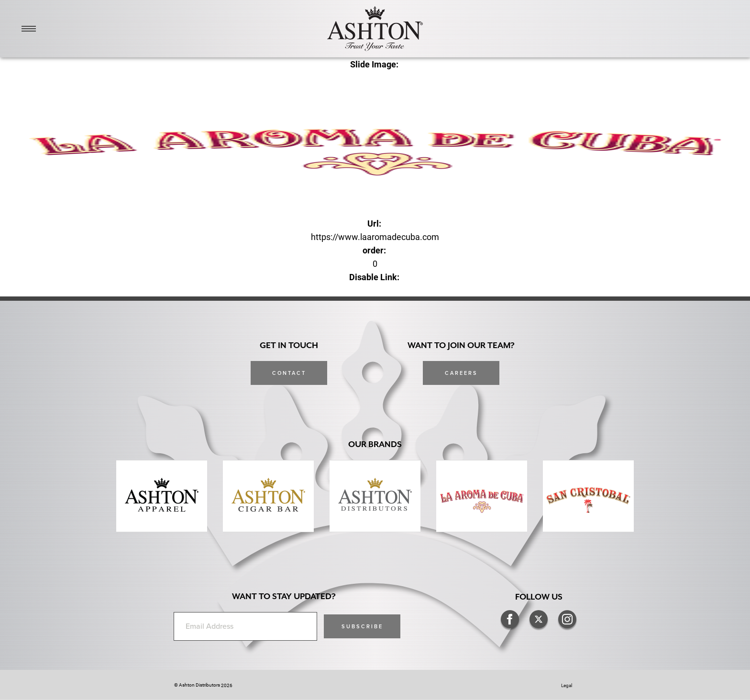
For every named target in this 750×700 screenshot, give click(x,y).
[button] (362, 626)
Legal (567, 685)
